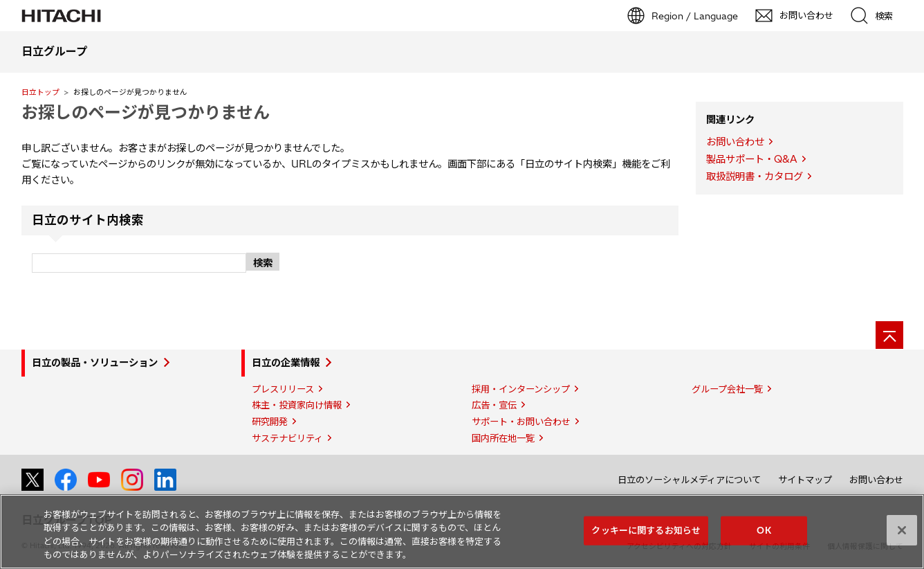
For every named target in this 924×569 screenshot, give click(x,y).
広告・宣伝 (494, 405)
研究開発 (270, 422)
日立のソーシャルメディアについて (689, 480)
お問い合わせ (735, 142)
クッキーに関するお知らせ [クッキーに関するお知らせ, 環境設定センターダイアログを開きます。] (646, 530)
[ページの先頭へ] (889, 335)
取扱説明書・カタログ (755, 177)
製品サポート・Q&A (752, 159)
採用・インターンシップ (521, 389)
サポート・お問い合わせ (521, 422)
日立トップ (40, 92)
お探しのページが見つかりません (146, 112)
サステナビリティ (287, 438)
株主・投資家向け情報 (297, 405)
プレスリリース (283, 389)
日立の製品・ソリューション (95, 363)
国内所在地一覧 (503, 438)
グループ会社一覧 (727, 389)
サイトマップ (805, 480)
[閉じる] (902, 530)
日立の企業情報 (286, 363)
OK (764, 530)
